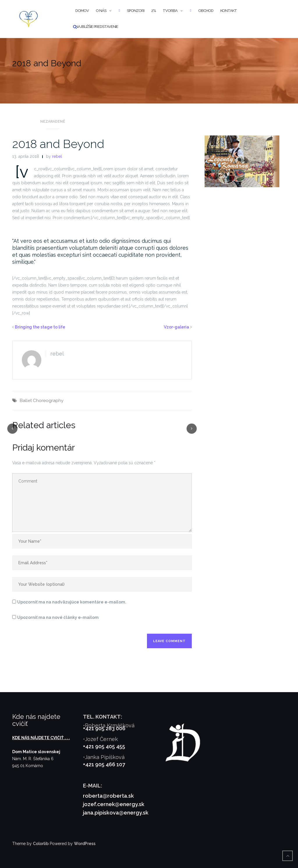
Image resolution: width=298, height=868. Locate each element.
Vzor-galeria (177, 327)
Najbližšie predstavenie (97, 27)
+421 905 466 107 (104, 764)
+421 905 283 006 (104, 728)
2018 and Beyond (58, 144)
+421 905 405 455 (104, 746)
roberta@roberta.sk (108, 796)
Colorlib (41, 844)
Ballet (26, 401)
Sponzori (136, 11)
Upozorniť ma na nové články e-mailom (58, 617)
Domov (82, 11)
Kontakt (229, 11)
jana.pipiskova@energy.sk (116, 813)
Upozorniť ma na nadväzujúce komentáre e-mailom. (72, 602)
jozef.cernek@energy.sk (114, 804)
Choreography (48, 401)
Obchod (206, 11)
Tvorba (170, 11)
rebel (57, 156)
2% (154, 11)
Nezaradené (53, 122)
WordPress (85, 844)
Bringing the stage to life (40, 327)
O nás (101, 11)
